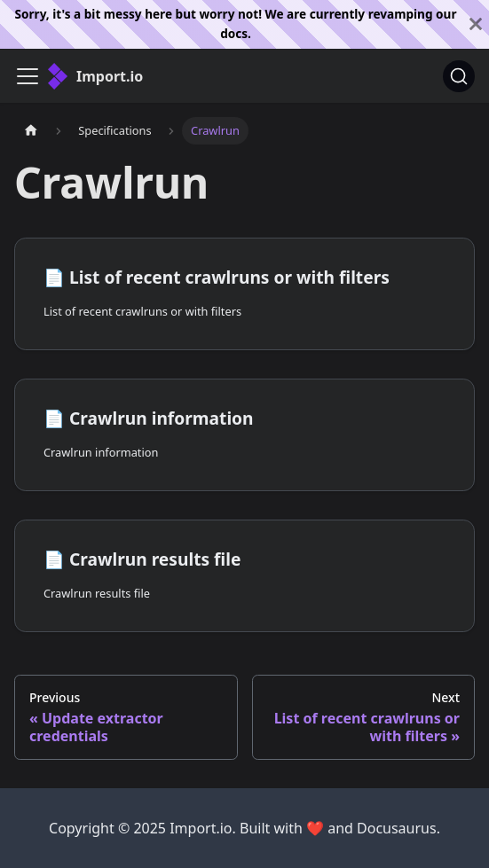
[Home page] (31, 131)
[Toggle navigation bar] (28, 76)
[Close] (476, 24)
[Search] (459, 76)
